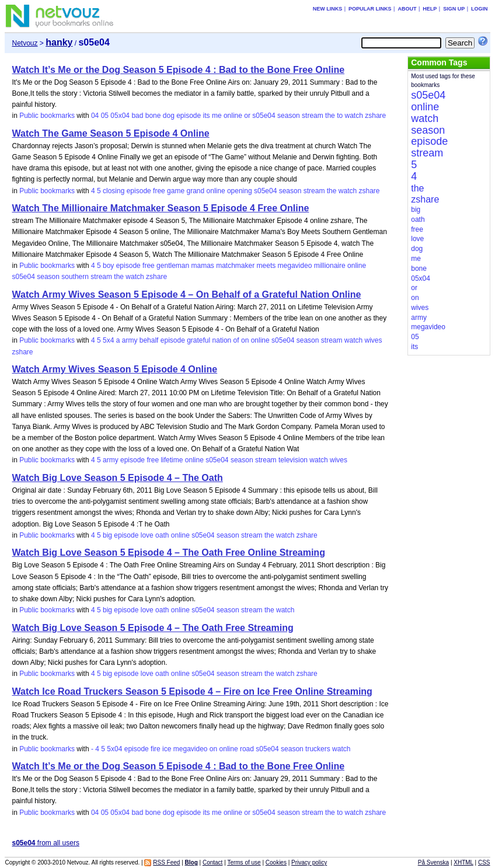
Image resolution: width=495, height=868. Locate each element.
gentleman (173, 266)
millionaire (330, 266)
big (107, 535)
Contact (212, 862)
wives (374, 340)
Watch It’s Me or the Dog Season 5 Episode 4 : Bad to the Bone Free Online (178, 70)
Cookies (276, 862)
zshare (375, 116)
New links (328, 9)
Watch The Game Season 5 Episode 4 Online (110, 133)
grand (195, 191)
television (293, 460)
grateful (198, 340)
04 (95, 116)
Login (480, 9)
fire (156, 749)
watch (354, 116)
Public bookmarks (47, 116)
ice (167, 749)
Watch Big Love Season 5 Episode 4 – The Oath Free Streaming (152, 628)
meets (266, 266)
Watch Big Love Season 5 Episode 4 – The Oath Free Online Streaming (168, 552)
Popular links (370, 9)
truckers (318, 749)
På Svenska (433, 862)
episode (189, 116)
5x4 (108, 340)
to (340, 116)
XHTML (463, 862)
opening (240, 191)
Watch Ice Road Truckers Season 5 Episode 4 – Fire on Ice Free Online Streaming (192, 691)
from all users (45, 843)
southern (75, 277)
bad (137, 116)
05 (105, 116)
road (247, 749)
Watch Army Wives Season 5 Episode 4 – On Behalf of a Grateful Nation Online (186, 294)
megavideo (295, 266)
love (147, 535)
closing (114, 191)
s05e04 (264, 116)
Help (430, 9)
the (330, 116)
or (247, 116)
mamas (203, 266)
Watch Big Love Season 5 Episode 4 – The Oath (117, 478)
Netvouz (25, 43)
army (130, 340)
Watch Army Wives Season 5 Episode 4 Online (114, 369)
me (217, 116)
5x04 (114, 749)
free (159, 191)
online (233, 116)
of (236, 340)
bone (153, 116)
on (245, 340)
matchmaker (235, 266)
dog (169, 116)
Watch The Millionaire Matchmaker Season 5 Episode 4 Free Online (160, 208)
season (289, 116)
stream (313, 116)
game (176, 191)
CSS (484, 862)
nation (222, 340)
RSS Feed (166, 862)
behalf (149, 340)
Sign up (454, 9)
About (407, 9)
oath (162, 535)
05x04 (120, 116)
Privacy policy (309, 862)
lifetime (172, 460)
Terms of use (244, 862)
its (207, 116)
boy (108, 266)
